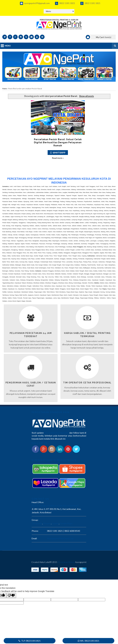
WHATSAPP (58, 153)
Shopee (47, 523)
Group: (35, 520)
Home (5, 89)
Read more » (58, 158)
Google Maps (66, 523)
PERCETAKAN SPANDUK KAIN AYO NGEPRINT (55, 506)
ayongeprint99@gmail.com (35, 3)
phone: (35, 531)
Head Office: (38, 502)
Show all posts (87, 96)
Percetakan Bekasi (66, 562)
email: (34, 538)
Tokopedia (37, 523)
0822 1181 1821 (65, 3)
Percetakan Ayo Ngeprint (56, 433)
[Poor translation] (11, 595)
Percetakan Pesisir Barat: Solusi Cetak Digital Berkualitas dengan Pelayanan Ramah (58, 142)
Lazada (55, 523)
